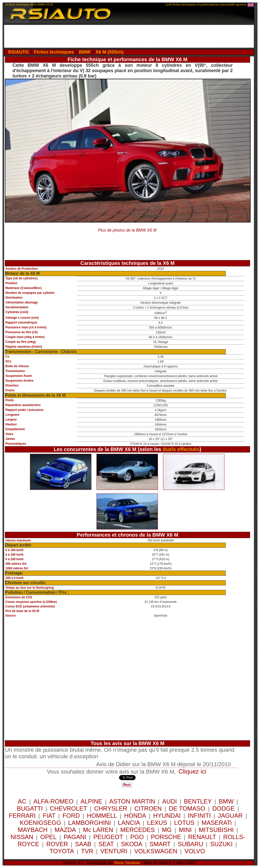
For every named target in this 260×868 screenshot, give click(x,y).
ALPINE (91, 801)
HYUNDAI (167, 816)
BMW (85, 52)
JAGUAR (230, 816)
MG (167, 830)
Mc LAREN (98, 830)
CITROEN (148, 808)
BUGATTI (30, 808)
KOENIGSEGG (40, 823)
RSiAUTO (18, 52)
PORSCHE (166, 837)
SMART (160, 844)
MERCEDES (138, 830)
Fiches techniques (54, 52)
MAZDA (65, 830)
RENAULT (202, 837)
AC (23, 801)
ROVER (57, 844)
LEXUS (157, 823)
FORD (71, 816)
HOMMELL (102, 816)
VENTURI (114, 851)
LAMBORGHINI (90, 823)
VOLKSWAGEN (156, 851)
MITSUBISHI (216, 830)
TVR (87, 851)
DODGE (223, 808)
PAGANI (75, 837)
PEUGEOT (108, 837)
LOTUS (184, 823)
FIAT (49, 816)
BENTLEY (198, 801)
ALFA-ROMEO (53, 801)
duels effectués (181, 449)
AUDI (169, 801)
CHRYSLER (111, 808)
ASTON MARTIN (132, 801)
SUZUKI (221, 844)
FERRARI (22, 816)
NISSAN (22, 837)
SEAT (106, 844)
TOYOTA (62, 851)
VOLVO (195, 851)
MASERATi (217, 823)
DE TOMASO (187, 808)
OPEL (48, 837)
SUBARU (190, 844)
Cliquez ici (192, 771)
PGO (137, 837)
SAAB (83, 844)
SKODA (132, 844)
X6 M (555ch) (110, 52)
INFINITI (199, 816)
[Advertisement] (129, 36)
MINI (185, 830)
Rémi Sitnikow (127, 863)
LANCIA (129, 823)
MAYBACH (33, 830)
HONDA (135, 816)
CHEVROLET (68, 808)
